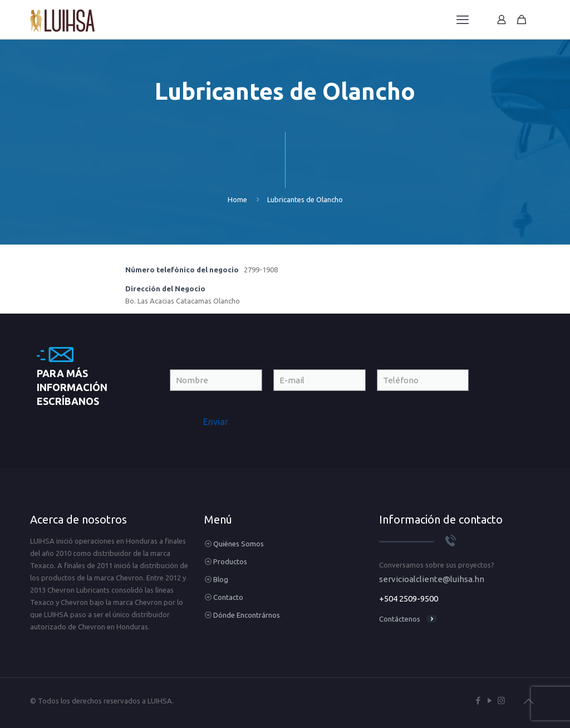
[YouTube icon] (490, 700)
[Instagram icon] (501, 700)
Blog (221, 579)
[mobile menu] (463, 19)
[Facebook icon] (478, 700)
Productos (230, 561)
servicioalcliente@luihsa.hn (432, 579)
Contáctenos (400, 619)
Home (237, 199)
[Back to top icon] (528, 701)
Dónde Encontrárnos (247, 615)
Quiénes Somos (239, 544)
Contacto (228, 597)
